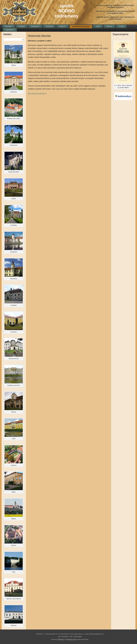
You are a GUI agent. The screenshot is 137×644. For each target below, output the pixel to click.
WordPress (61, 639)
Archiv (109, 27)
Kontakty (10, 30)
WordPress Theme (72, 639)
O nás (121, 27)
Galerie (49, 27)
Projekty (35, 27)
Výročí (22, 27)
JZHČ (98, 27)
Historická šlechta (81, 27)
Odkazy (62, 27)
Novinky (9, 27)
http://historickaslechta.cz (37, 93)
